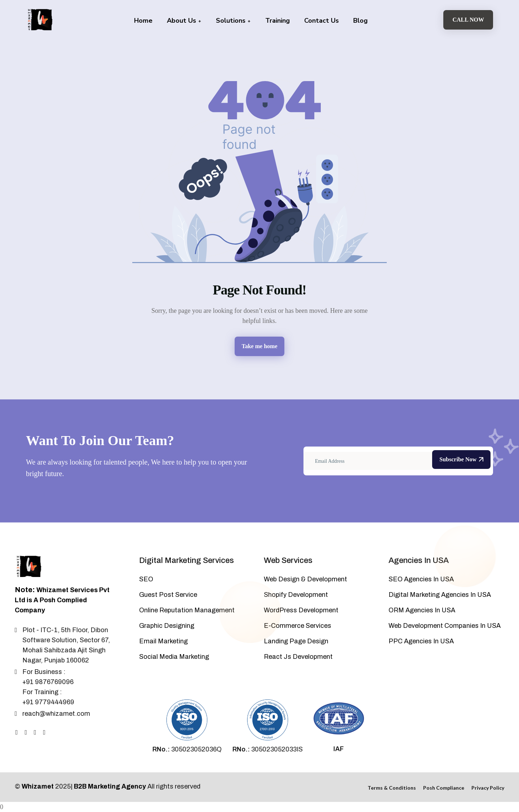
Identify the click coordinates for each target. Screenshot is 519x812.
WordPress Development (301, 610)
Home (143, 21)
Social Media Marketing (174, 657)
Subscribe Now (461, 459)
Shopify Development (296, 595)
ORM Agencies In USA (422, 610)
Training (278, 21)
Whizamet (38, 786)
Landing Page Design (296, 641)
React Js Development (298, 657)
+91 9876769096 (48, 682)
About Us (184, 21)
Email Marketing (163, 641)
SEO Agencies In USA (421, 579)
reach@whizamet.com (56, 714)
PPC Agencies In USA (421, 641)
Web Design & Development (305, 579)
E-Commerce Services (298, 626)
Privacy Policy (488, 788)
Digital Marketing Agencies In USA (440, 595)
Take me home (260, 346)
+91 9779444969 (48, 702)
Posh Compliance (444, 788)
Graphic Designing (167, 626)
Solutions (233, 21)
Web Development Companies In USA (445, 626)
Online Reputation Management (187, 610)
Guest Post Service (168, 595)
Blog (360, 21)
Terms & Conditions (392, 788)
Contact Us (321, 21)
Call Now (468, 20)
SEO (146, 579)
